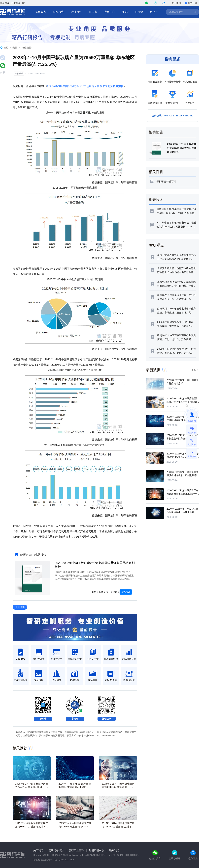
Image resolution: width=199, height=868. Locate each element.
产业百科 (78, 12)
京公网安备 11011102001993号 (124, 855)
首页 (6, 48)
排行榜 (140, 12)
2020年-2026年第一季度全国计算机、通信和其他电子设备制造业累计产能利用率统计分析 (183, 402)
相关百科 (156, 172)
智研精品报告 (56, 850)
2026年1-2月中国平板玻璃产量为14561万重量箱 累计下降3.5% (32, 787)
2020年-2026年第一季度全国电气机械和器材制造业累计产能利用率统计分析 (183, 420)
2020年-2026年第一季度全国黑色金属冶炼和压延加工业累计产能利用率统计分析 (183, 512)
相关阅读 (156, 199)
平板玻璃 (19, 74)
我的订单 (191, 3)
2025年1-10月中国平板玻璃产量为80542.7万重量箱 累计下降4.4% (32, 827)
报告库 (94, 12)
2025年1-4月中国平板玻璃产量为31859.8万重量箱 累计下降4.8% (75, 827)
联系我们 (114, 850)
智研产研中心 (97, 850)
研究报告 (60, 12)
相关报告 (156, 132)
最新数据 (153, 370)
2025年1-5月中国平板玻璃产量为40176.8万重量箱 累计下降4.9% (118, 827)
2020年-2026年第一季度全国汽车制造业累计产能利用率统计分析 (183, 439)
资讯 (126, 12)
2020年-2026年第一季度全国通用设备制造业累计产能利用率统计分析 (183, 475)
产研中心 (111, 12)
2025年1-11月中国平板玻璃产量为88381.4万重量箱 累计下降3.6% (118, 787)
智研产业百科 (76, 850)
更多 (194, 370)
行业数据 (27, 48)
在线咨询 (126, 592)
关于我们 (176, 3)
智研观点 (42, 12)
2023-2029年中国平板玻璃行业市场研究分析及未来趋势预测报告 (85, 86)
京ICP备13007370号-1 (96, 855)
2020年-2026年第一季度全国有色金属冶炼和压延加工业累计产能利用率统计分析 (183, 494)
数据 (154, 12)
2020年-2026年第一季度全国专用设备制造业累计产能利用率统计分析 (183, 457)
